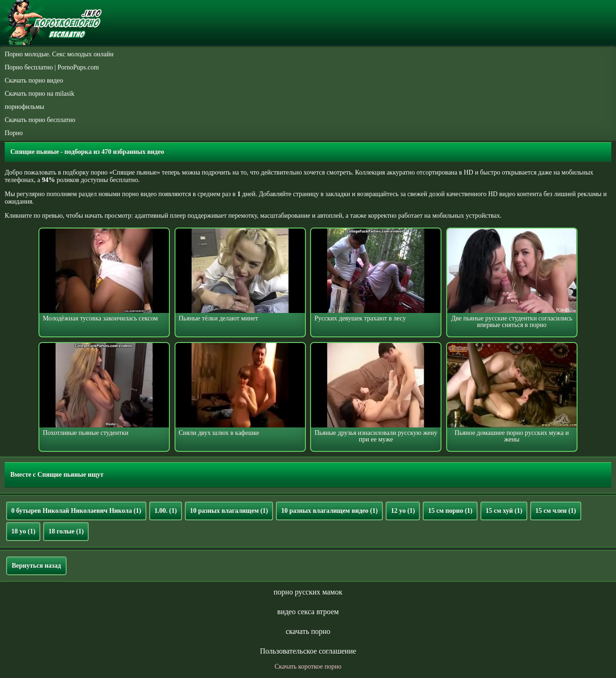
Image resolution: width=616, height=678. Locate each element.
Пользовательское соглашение (308, 651)
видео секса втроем (308, 612)
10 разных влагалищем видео (329, 511)
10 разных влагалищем (229, 511)
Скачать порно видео (34, 80)
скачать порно (308, 631)
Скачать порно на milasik (39, 94)
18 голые (66, 531)
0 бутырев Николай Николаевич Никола (76, 511)
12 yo (403, 511)
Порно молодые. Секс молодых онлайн (59, 54)
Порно (14, 133)
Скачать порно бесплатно (40, 120)
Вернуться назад (36, 566)
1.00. (166, 511)
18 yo (23, 531)
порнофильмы (24, 107)
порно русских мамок (308, 592)
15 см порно (450, 511)
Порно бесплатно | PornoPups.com (52, 67)
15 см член (556, 511)
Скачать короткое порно (308, 667)
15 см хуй (504, 511)
